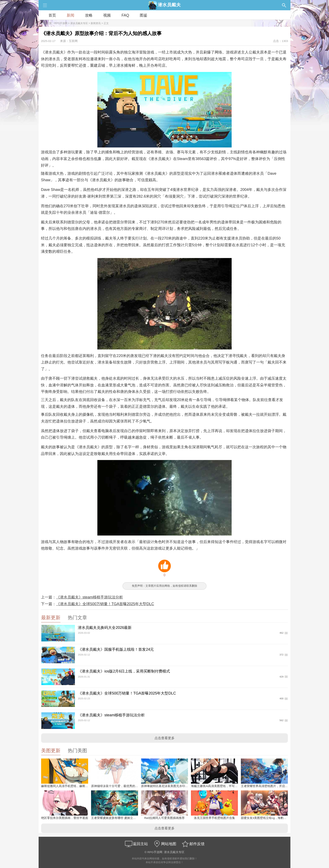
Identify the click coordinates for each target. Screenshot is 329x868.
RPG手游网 (61, 23)
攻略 (89, 15)
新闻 (70, 15)
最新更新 (51, 618)
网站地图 (164, 844)
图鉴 (144, 15)
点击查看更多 (164, 738)
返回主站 (136, 844)
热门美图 (77, 751)
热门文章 (77, 618)
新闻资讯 (96, 23)
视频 (107, 15)
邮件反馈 (193, 844)
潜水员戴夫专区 (79, 23)
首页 (52, 15)
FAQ (125, 15)
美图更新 (51, 751)
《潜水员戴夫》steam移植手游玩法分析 (89, 597)
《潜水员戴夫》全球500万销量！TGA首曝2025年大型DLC (105, 604)
